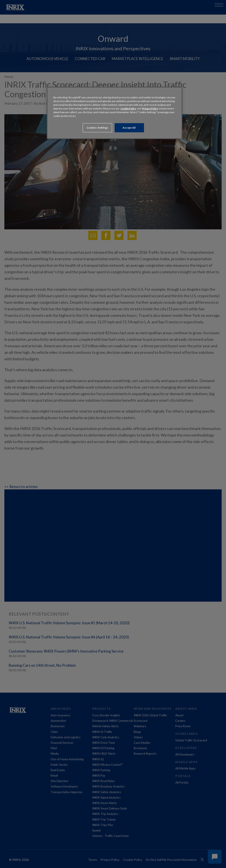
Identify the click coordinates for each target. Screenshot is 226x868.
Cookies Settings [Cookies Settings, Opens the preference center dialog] (97, 128)
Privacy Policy (150, 108)
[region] (115, 113)
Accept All (129, 128)
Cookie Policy (128, 108)
